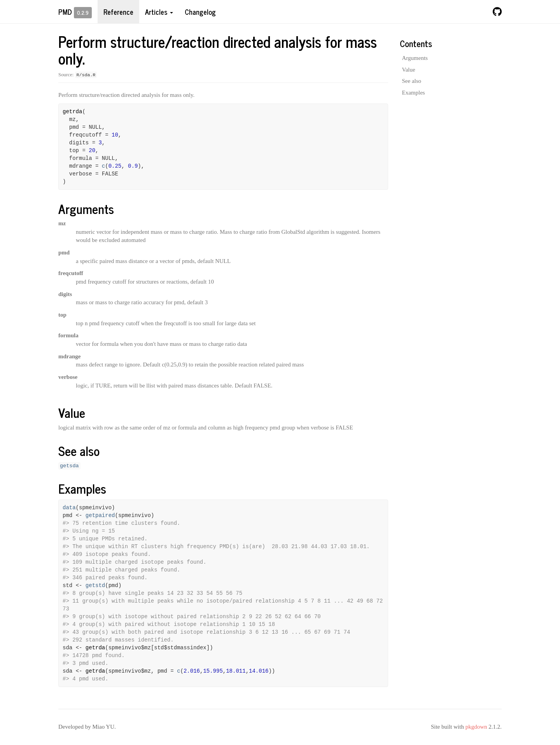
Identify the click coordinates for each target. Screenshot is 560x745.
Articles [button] (159, 12)
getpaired (100, 515)
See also (412, 81)
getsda (69, 466)
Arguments (415, 58)
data (69, 508)
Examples (414, 93)
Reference (118, 12)
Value (409, 70)
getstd (95, 585)
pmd (65, 12)
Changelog (200, 12)
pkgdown (476, 727)
